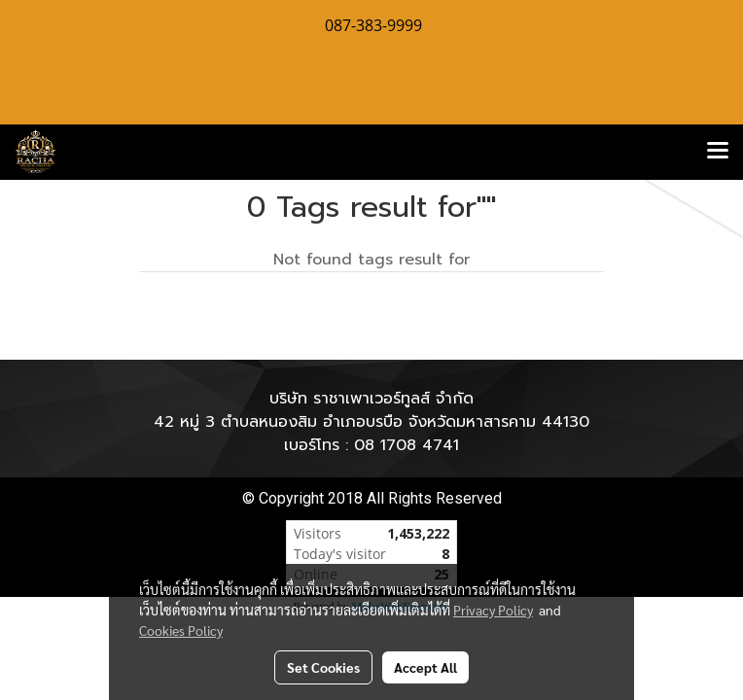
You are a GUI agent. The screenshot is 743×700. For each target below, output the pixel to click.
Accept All (425, 667)
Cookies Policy (181, 630)
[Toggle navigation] (718, 152)
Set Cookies (323, 667)
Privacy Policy (493, 610)
